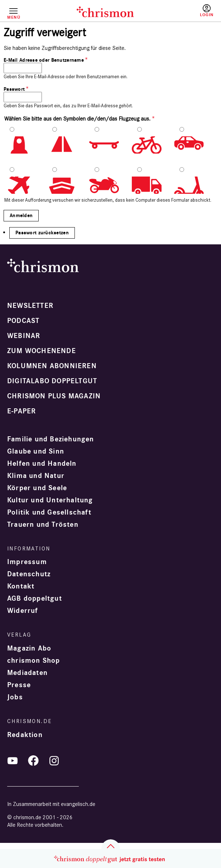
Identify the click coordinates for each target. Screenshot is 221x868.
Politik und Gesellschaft (49, 512)
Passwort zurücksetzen (42, 233)
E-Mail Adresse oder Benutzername (44, 60)
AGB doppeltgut (35, 599)
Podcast (23, 321)
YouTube (13, 761)
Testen (185, 13)
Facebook (33, 761)
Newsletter (30, 306)
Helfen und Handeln (42, 464)
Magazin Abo (29, 648)
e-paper (21, 411)
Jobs (15, 697)
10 (195, 185)
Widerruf (23, 611)
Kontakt (21, 586)
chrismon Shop (34, 661)
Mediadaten (27, 673)
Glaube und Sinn (36, 451)
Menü (13, 17)
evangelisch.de (78, 804)
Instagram (54, 761)
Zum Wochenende (42, 351)
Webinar (24, 336)
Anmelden (207, 11)
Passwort (14, 89)
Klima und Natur (36, 476)
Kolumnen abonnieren (52, 366)
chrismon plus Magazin (54, 396)
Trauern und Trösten (43, 525)
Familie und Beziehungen (51, 439)
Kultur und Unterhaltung (50, 500)
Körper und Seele (37, 488)
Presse (19, 685)
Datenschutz (29, 574)
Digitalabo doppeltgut (52, 381)
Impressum (27, 562)
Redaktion (25, 735)
